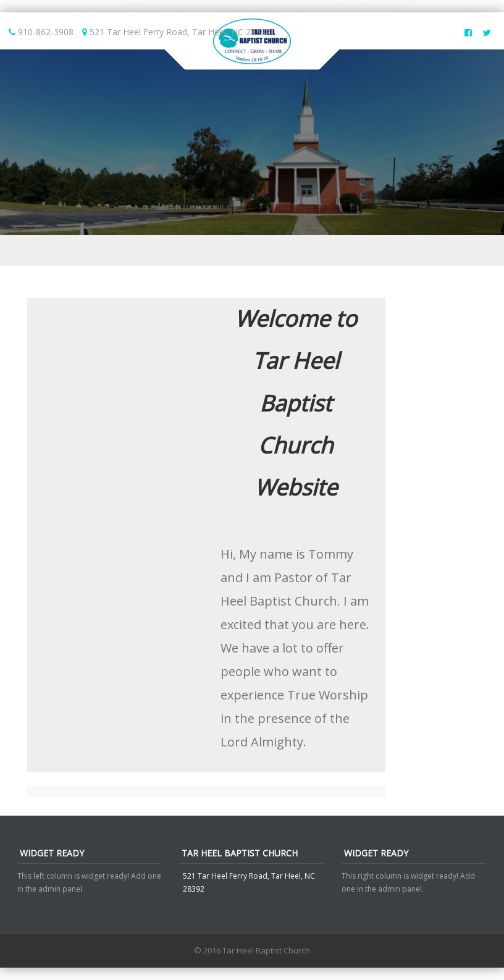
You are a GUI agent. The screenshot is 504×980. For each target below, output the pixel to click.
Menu (252, 251)
